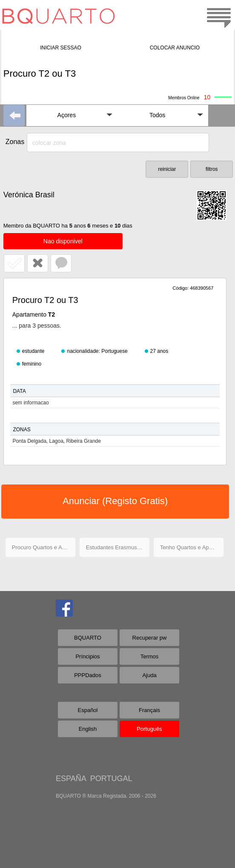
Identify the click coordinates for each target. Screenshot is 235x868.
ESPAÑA (71, 779)
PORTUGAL (111, 779)
